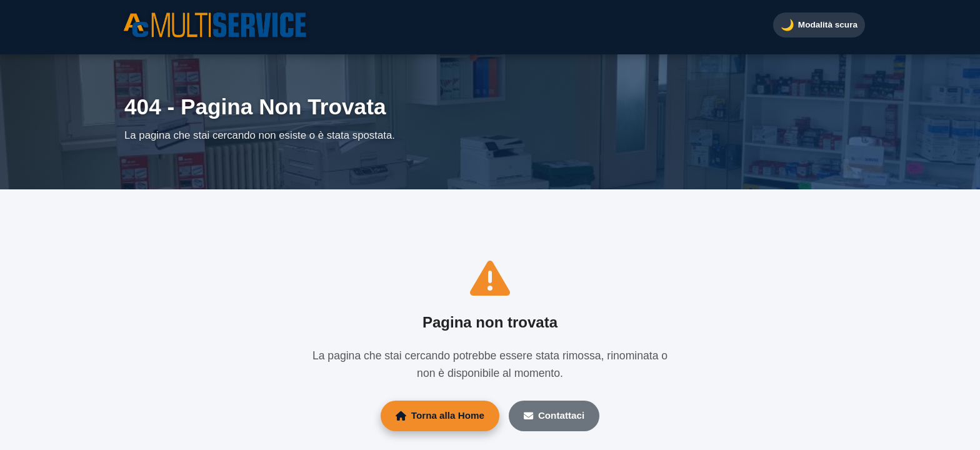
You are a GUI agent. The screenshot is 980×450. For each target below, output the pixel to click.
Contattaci (554, 415)
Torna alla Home (440, 415)
